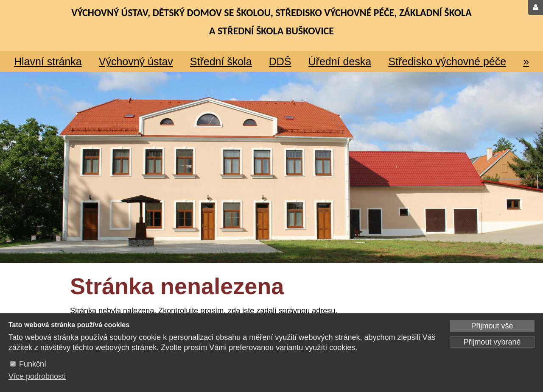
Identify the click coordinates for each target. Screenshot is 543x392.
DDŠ (280, 61)
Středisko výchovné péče (447, 61)
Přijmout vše (492, 326)
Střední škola (221, 61)
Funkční (33, 364)
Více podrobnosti (37, 376)
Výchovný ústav (136, 61)
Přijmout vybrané (492, 342)
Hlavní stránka (48, 61)
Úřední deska (340, 61)
